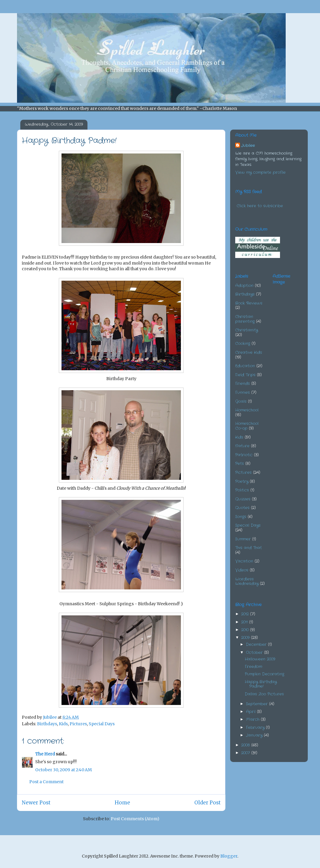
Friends (243, 384)
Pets (240, 464)
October (255, 653)
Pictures (78, 724)
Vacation (244, 561)
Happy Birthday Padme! (261, 684)
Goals (241, 401)
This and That (249, 548)
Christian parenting (245, 319)
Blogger (229, 856)
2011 (245, 622)
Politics (242, 490)
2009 (246, 638)
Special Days (102, 724)
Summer (243, 539)
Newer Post (36, 803)
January (255, 735)
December (257, 645)
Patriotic (244, 455)
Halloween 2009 (260, 659)
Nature (242, 446)
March (253, 719)
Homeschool (247, 410)
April (251, 712)
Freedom (253, 667)
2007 (246, 753)
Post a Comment (46, 782)
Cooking (243, 344)
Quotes (242, 508)
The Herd (45, 754)
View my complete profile (260, 172)
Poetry (242, 481)
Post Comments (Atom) (135, 819)
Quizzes (243, 499)
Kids (63, 724)
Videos (242, 570)
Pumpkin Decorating (264, 674)
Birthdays (47, 724)
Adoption (244, 286)
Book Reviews (249, 303)
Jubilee (248, 146)
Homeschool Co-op (247, 426)
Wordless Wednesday (247, 582)
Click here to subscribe (260, 206)
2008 (246, 745)
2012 (246, 614)
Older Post (207, 803)
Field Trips (245, 375)
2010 (246, 630)
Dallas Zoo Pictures (264, 694)
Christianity (247, 330)
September (258, 704)
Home (122, 803)
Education (245, 366)
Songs (241, 517)
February (256, 728)
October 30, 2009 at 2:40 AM (64, 770)
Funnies (243, 392)
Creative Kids (249, 352)
